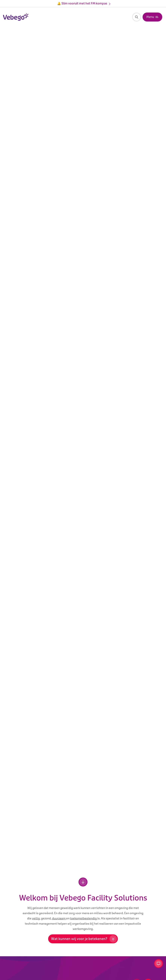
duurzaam (59, 918)
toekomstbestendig (84, 918)
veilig (36, 918)
